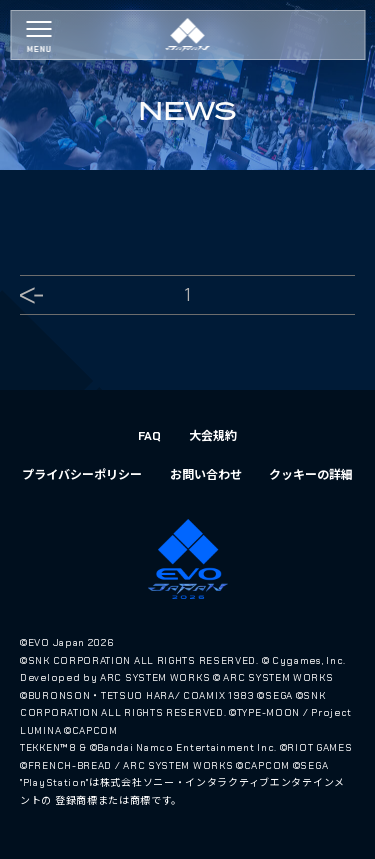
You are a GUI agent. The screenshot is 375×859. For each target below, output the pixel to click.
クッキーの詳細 (311, 475)
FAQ (149, 436)
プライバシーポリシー (82, 475)
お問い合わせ (206, 475)
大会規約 (213, 436)
